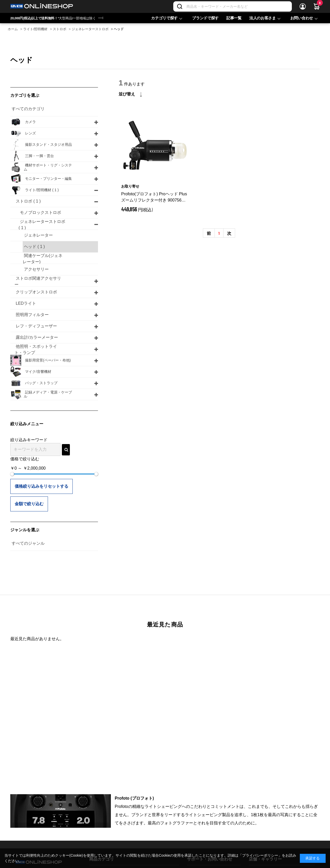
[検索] (180, 6)
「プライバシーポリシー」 (260, 855)
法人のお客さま (263, 18)
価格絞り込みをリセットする (42, 486)
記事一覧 (234, 18)
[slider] (12, 474)
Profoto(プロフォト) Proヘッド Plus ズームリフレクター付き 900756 (155, 198)
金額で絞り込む (29, 504)
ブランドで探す (205, 18)
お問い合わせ (302, 18)
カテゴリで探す (164, 18)
